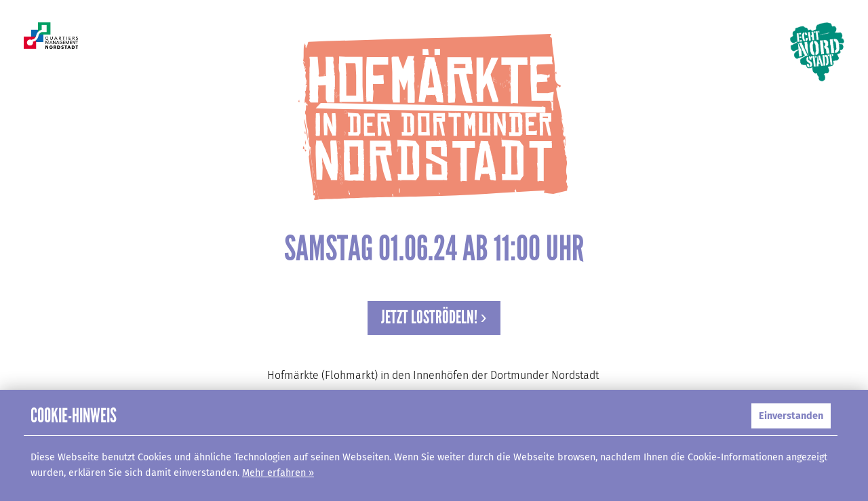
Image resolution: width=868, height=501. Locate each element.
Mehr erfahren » (278, 473)
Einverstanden (791, 416)
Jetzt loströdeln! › (434, 317)
